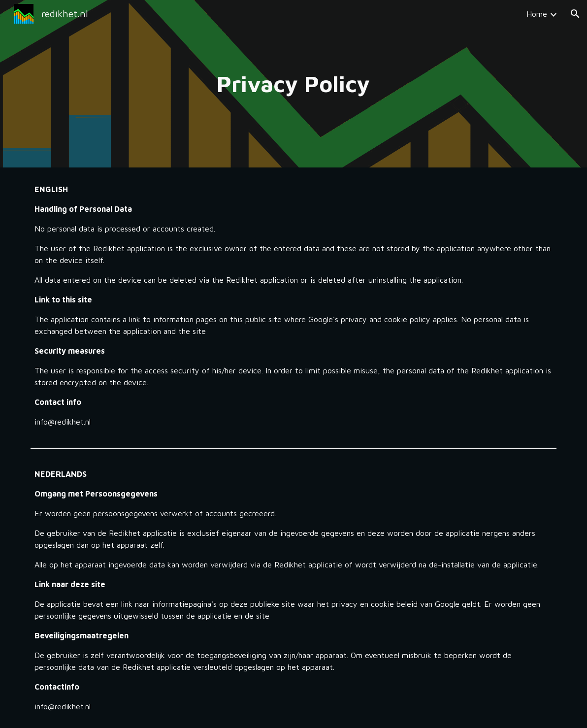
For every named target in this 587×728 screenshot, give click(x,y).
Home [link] (537, 14)
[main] (293, 84)
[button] (575, 14)
